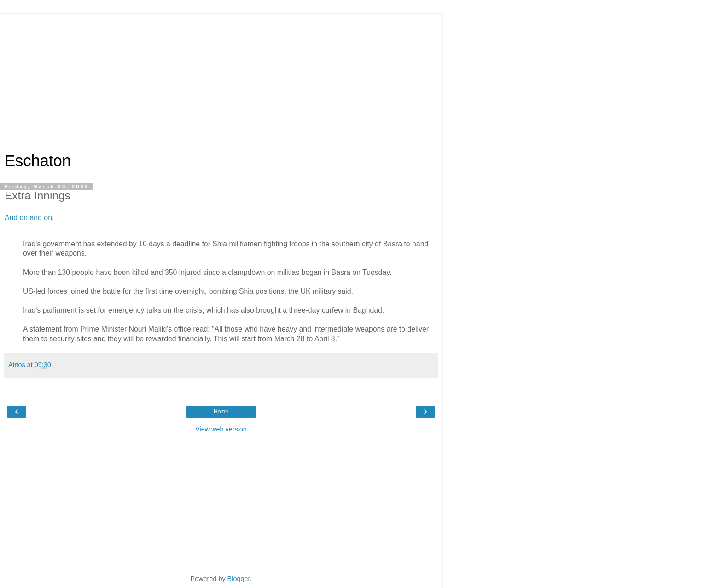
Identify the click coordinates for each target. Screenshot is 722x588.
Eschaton (38, 161)
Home (221, 412)
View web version (221, 429)
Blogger (239, 579)
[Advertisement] (221, 78)
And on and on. (29, 218)
